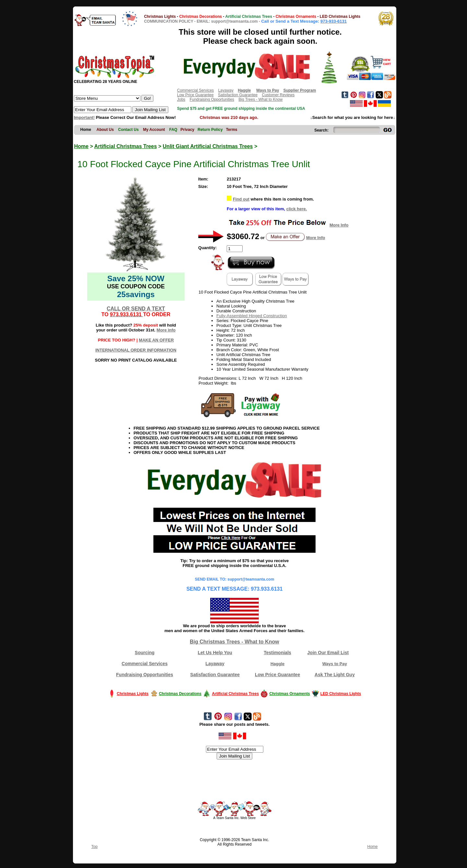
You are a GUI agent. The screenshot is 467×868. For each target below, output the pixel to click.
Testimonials (277, 653)
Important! (84, 117)
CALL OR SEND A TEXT (136, 309)
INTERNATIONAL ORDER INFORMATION (136, 350)
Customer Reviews (278, 95)
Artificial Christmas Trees (126, 146)
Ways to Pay (335, 664)
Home (81, 146)
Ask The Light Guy (335, 675)
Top (95, 847)
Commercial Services (195, 90)
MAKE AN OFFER (156, 340)
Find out (241, 199)
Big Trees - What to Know (260, 99)
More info (166, 330)
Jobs (181, 99)
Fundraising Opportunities (212, 99)
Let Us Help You (215, 653)
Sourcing (145, 653)
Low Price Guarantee (195, 95)
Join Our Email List (328, 653)
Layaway (226, 90)
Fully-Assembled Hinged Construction (251, 316)
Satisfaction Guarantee (238, 95)
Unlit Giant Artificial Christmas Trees (208, 146)
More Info (339, 225)
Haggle (277, 664)
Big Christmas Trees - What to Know (234, 642)
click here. (297, 209)
